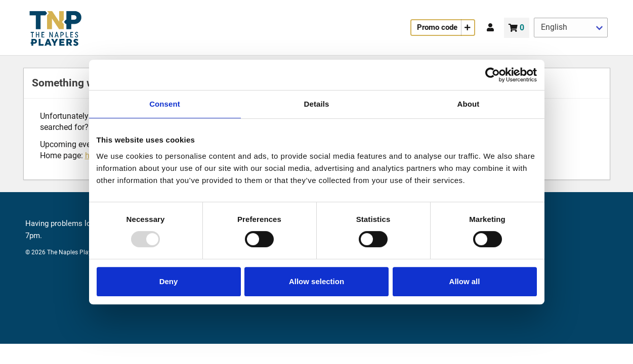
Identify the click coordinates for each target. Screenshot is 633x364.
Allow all (465, 281)
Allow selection (316, 281)
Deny (169, 281)
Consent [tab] (165, 104)
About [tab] (469, 104)
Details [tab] (317, 104)
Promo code (437, 27)
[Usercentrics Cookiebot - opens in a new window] (493, 75)
